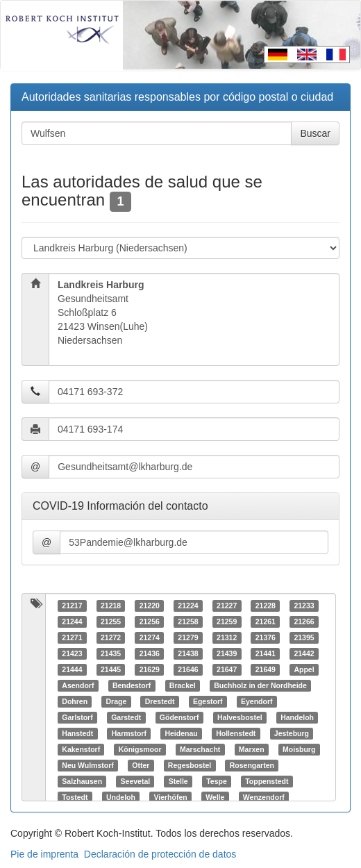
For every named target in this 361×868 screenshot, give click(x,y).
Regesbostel (190, 765)
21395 (304, 637)
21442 (304, 653)
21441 (266, 653)
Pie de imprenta (44, 854)
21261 (266, 621)
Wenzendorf (264, 797)
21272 (111, 637)
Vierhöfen (170, 797)
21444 (72, 669)
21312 (227, 637)
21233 (304, 606)
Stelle (178, 781)
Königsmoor (140, 749)
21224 (188, 606)
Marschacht (200, 749)
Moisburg (299, 749)
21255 (111, 621)
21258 (188, 621)
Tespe (217, 781)
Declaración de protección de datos (160, 854)
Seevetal (136, 781)
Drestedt (160, 701)
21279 (188, 637)
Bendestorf (132, 685)
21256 (150, 621)
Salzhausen (82, 781)
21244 (72, 621)
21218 (111, 606)
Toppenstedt (267, 781)
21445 (111, 669)
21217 (72, 606)
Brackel (183, 685)
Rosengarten (252, 765)
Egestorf (208, 701)
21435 (111, 653)
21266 (304, 621)
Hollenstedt (236, 733)
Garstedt (126, 717)
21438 (188, 653)
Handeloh (297, 717)
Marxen (252, 749)
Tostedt (75, 797)
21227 (227, 606)
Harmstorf (129, 733)
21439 (227, 653)
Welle (215, 797)
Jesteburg (292, 733)
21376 (266, 637)
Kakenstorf (81, 749)
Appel (304, 669)
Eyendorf (257, 701)
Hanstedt (77, 733)
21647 (227, 669)
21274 (150, 637)
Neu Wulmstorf (87, 765)
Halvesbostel (240, 717)
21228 (266, 606)
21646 (188, 669)
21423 (72, 653)
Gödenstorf (179, 717)
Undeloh (121, 797)
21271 (72, 637)
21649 (266, 669)
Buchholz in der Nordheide (260, 685)
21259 (227, 621)
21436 (150, 653)
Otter (141, 765)
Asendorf (78, 685)
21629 (150, 669)
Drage (117, 701)
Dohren (75, 701)
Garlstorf (77, 717)
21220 (150, 606)
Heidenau (181, 733)
